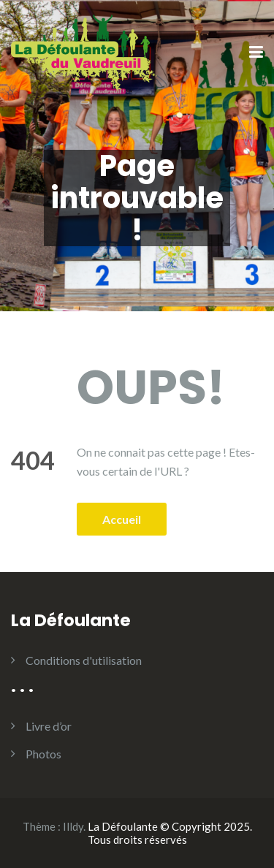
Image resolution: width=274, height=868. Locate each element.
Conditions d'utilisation (84, 660)
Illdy (73, 826)
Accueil (122, 519)
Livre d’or (49, 726)
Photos (43, 754)
